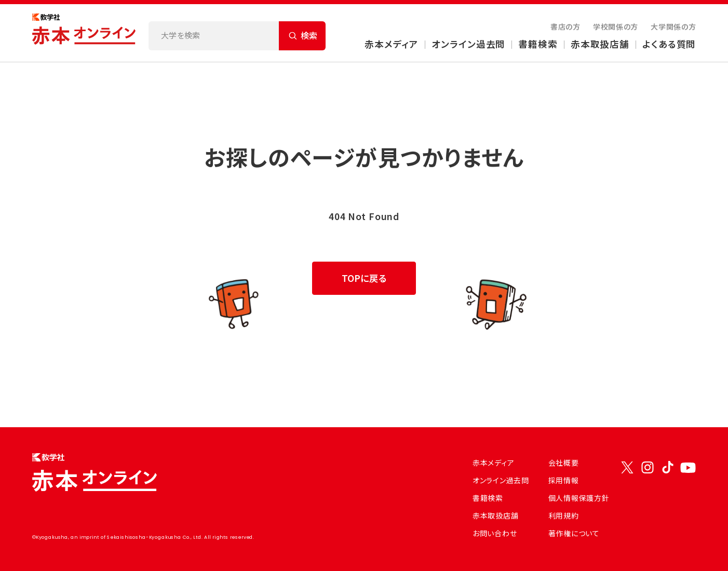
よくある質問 (669, 44)
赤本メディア (392, 44)
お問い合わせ (495, 533)
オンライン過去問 (468, 44)
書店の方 (565, 26)
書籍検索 (538, 44)
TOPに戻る (364, 278)
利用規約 (564, 515)
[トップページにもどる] (84, 33)
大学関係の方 (673, 26)
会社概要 (564, 463)
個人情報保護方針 (579, 498)
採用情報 (564, 480)
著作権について (574, 533)
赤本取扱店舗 (600, 44)
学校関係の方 (616, 26)
